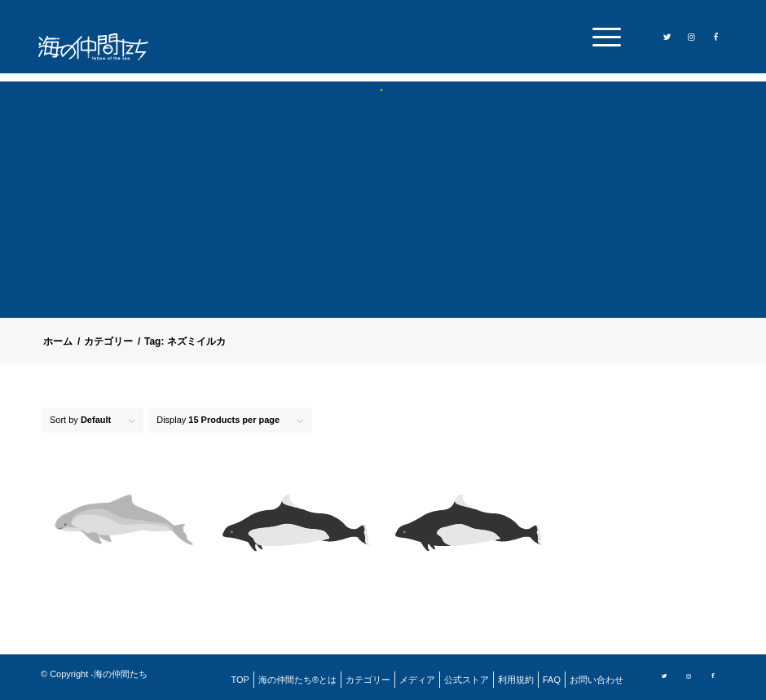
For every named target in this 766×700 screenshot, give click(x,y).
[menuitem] (603, 37)
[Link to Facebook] (715, 36)
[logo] (103, 47)
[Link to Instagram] (691, 36)
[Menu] (603, 37)
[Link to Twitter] (667, 36)
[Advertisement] (383, 215)
